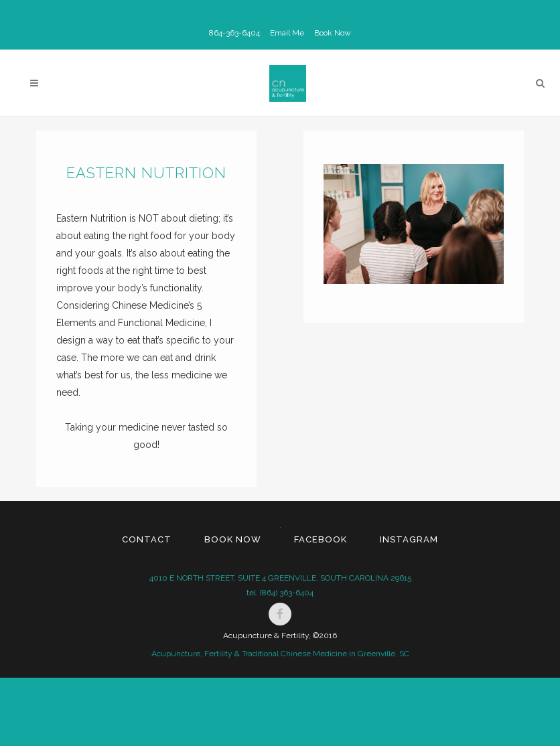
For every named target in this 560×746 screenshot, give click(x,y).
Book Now (333, 33)
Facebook (321, 539)
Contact (147, 539)
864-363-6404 (234, 33)
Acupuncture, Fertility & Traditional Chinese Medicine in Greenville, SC (280, 654)
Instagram (409, 539)
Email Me (287, 33)
